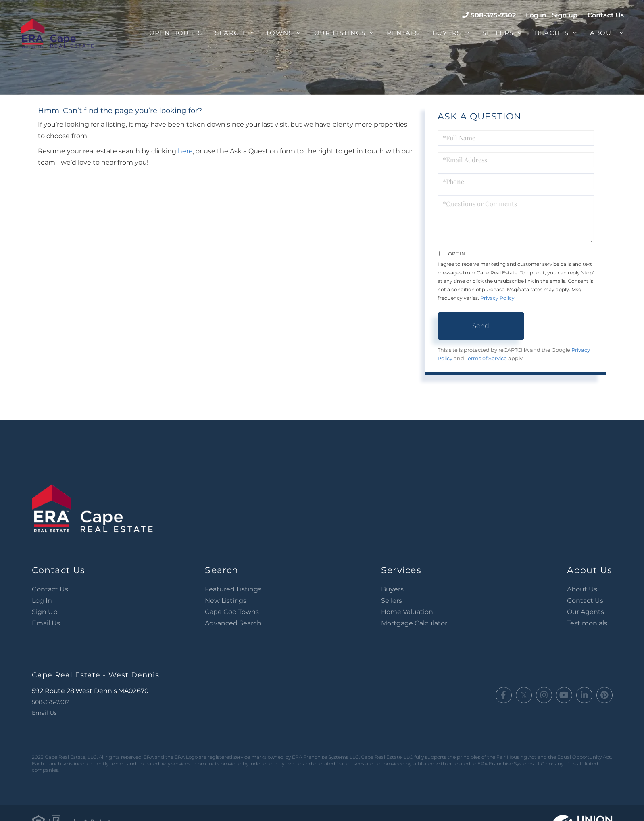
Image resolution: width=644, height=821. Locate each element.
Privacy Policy (497, 298)
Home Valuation (407, 612)
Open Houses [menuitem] (176, 33)
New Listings (226, 601)
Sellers (392, 601)
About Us (582, 589)
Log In (42, 601)
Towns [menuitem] (279, 33)
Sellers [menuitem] (498, 33)
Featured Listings (233, 589)
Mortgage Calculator (414, 623)
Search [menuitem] (230, 33)
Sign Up (45, 612)
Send (481, 326)
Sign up (565, 15)
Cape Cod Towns (232, 612)
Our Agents (586, 612)
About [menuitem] (603, 33)
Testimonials (587, 623)
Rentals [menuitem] (403, 33)
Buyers (392, 589)
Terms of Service (486, 358)
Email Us (46, 623)
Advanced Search (233, 623)
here (185, 151)
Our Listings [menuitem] (340, 33)
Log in (536, 15)
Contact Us (606, 15)
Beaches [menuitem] (552, 33)
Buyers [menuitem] (447, 33)
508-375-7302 (493, 15)
